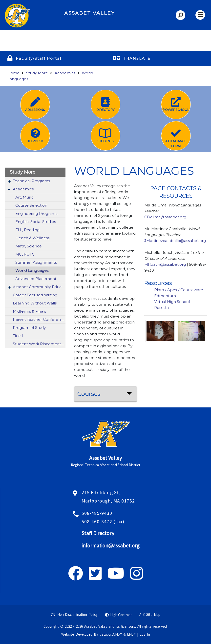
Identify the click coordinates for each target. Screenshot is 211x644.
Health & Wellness (32, 238)
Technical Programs (31, 181)
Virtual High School (172, 302)
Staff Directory (98, 533)
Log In (145, 634)
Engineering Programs (36, 213)
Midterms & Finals (29, 311)
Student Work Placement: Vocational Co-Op (39, 344)
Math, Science (29, 246)
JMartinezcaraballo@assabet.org (175, 241)
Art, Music (24, 197)
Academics (65, 73)
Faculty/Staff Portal (39, 58)
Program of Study (29, 328)
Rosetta (162, 308)
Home (13, 73)
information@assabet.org (110, 546)
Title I (18, 336)
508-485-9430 (97, 513)
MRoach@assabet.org (165, 264)
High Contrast (121, 615)
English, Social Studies (36, 222)
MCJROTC (25, 254)
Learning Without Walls (35, 303)
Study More (37, 73)
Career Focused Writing (35, 295)
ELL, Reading (27, 230)
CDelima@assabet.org (165, 217)
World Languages (32, 271)
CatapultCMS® (111, 634)
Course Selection (31, 205)
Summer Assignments (36, 262)
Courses (89, 394)
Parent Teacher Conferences (39, 319)
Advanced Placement (36, 279)
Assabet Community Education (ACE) (39, 287)
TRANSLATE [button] (137, 58)
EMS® (131, 634)
